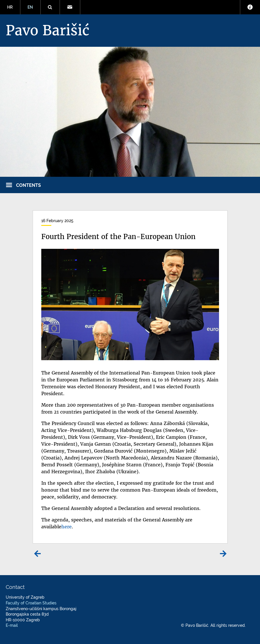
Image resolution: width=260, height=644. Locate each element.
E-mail (12, 625)
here (67, 527)
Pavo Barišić (48, 30)
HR (10, 7)
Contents (29, 185)
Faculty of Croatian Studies (31, 603)
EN (30, 7)
